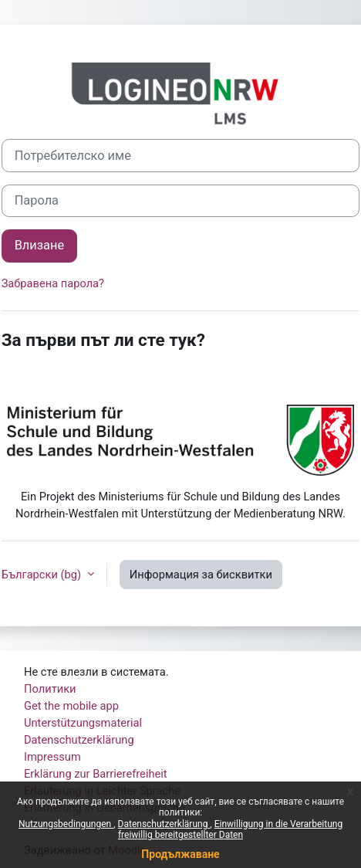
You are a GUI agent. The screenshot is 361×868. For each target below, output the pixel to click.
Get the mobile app (71, 706)
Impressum (52, 757)
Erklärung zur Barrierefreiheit (96, 774)
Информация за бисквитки (201, 575)
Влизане (39, 245)
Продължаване (180, 854)
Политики (50, 689)
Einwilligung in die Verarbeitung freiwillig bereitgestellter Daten (230, 829)
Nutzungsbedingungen (66, 824)
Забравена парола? (53, 283)
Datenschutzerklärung (164, 824)
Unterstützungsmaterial (83, 723)
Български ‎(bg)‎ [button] (43, 575)
